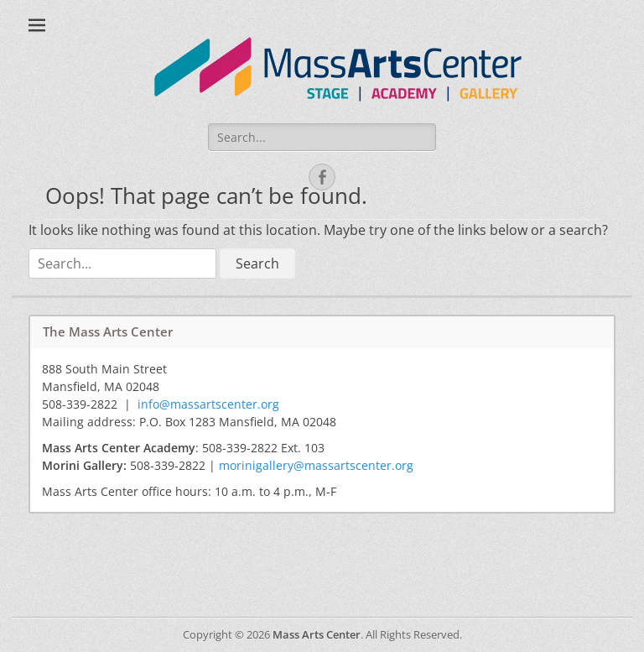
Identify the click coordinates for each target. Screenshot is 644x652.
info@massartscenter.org (208, 404)
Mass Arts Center (317, 634)
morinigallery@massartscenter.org (316, 465)
